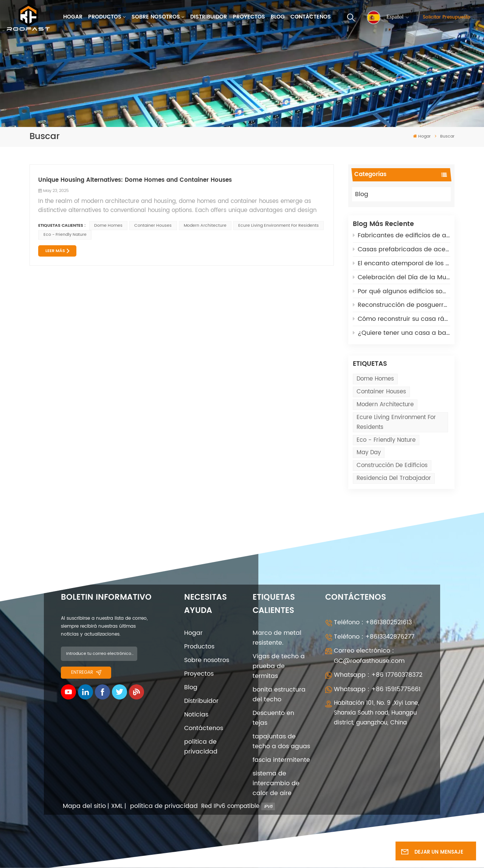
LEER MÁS (55, 251)
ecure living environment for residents (396, 422)
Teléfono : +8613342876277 (374, 637)
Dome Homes (375, 379)
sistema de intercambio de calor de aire (276, 783)
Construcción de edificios (392, 465)
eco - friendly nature (386, 440)
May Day (369, 453)
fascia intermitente (281, 760)
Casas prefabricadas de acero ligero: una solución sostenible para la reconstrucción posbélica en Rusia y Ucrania (402, 249)
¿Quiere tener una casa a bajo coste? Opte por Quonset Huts (402, 333)
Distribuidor (209, 17)
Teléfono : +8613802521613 (373, 622)
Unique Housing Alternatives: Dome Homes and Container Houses (135, 180)
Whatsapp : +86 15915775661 (377, 689)
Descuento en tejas (273, 718)
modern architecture (385, 405)
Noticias (196, 715)
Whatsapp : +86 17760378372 (378, 675)
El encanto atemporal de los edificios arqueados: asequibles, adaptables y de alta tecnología (402, 263)
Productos (105, 17)
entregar (86, 672)
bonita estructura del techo (279, 695)
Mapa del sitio (84, 806)
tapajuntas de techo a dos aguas (281, 741)
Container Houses (381, 392)
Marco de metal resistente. (277, 638)
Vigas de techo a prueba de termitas (279, 666)
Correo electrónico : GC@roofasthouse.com (369, 656)
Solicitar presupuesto (447, 17)
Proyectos (249, 17)
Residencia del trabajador (394, 478)
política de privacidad (201, 747)
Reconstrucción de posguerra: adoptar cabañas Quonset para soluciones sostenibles (402, 305)
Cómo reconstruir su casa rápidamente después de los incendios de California (402, 319)
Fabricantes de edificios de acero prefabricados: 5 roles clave (402, 235)
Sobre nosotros (156, 17)
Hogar (73, 17)
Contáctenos (311, 17)
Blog (278, 17)
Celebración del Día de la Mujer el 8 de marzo (402, 277)
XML (117, 806)
